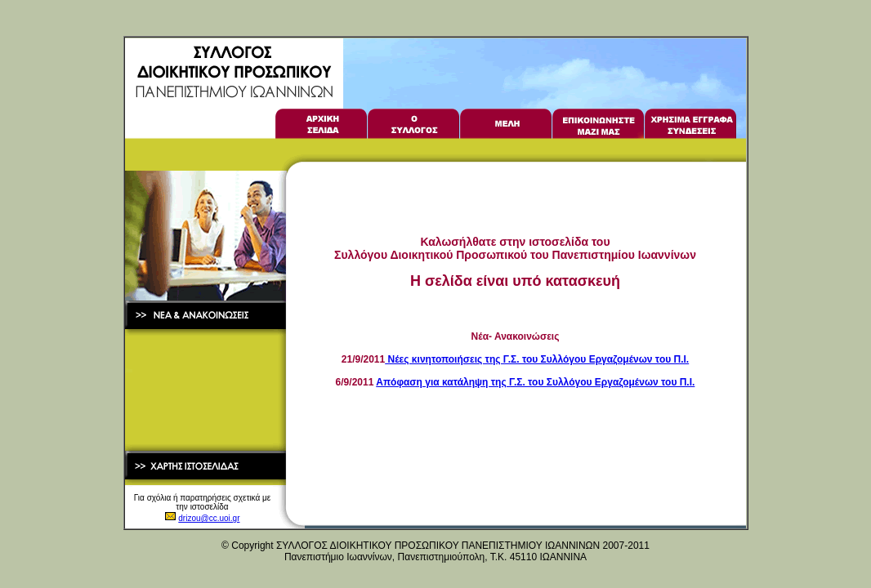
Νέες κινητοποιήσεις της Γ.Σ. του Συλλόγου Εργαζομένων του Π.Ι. (537, 359)
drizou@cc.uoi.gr (209, 518)
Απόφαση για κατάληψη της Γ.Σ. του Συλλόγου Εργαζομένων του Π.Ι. (535, 382)
